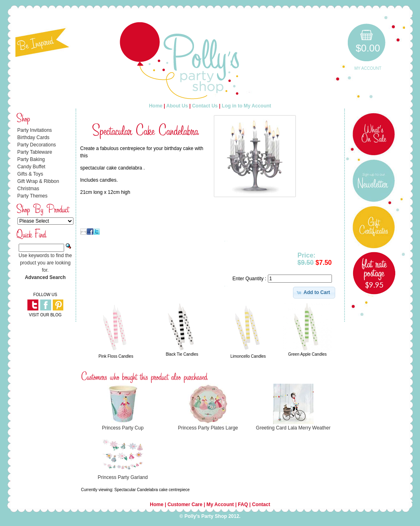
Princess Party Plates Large (208, 428)
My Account (368, 68)
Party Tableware (35, 152)
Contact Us (205, 106)
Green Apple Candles (307, 354)
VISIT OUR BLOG (45, 315)
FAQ (243, 505)
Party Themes (32, 196)
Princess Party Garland (123, 477)
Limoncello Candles (248, 356)
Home (156, 106)
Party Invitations (35, 130)
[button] (314, 292)
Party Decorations (37, 145)
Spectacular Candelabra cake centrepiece (152, 490)
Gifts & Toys (30, 174)
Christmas (28, 189)
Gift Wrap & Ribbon (38, 181)
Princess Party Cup (123, 428)
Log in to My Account (247, 106)
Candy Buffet (31, 167)
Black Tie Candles (182, 354)
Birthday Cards (33, 137)
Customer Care (185, 505)
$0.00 (368, 48)
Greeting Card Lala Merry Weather (293, 428)
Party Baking (31, 159)
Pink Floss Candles (116, 356)
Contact (261, 505)
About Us (177, 106)
